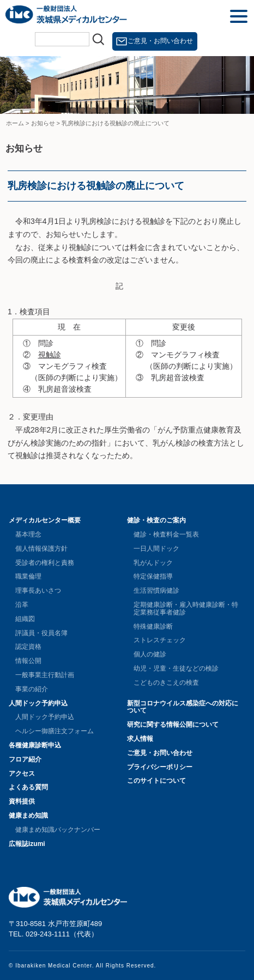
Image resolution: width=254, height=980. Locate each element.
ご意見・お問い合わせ (160, 41)
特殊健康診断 (153, 626)
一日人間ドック (156, 549)
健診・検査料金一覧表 (166, 534)
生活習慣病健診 (156, 591)
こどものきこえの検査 (166, 683)
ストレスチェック (160, 640)
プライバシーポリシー (160, 767)
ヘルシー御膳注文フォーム (55, 731)
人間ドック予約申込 (38, 703)
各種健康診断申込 (35, 745)
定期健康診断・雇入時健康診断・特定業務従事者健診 (186, 608)
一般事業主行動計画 (45, 675)
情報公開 (28, 661)
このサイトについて (156, 781)
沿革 (22, 605)
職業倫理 (28, 576)
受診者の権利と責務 (45, 563)
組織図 (25, 619)
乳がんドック (153, 563)
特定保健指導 (153, 576)
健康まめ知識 (28, 815)
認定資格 (28, 647)
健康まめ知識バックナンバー (58, 830)
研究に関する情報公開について (173, 725)
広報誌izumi (27, 844)
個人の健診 (150, 654)
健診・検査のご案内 (156, 520)
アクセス (22, 774)
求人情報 (140, 739)
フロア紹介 (25, 759)
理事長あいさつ (38, 591)
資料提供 (22, 801)
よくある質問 (28, 787)
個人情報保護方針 (41, 549)
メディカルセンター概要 (45, 520)
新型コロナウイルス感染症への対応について (183, 707)
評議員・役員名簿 (41, 633)
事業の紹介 (32, 689)
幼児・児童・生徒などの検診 (176, 668)
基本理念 (28, 534)
